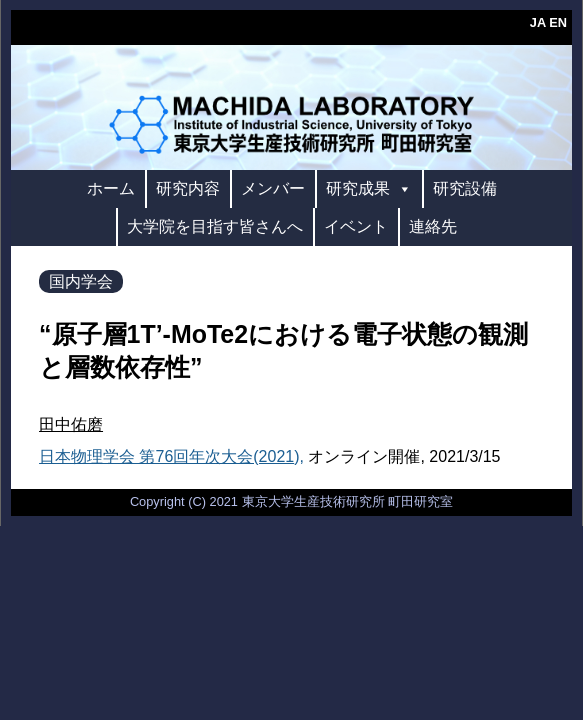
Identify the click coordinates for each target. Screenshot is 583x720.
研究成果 (369, 188)
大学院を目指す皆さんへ (215, 226)
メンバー (273, 188)
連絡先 (433, 226)
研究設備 (465, 188)
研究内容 (188, 188)
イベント (356, 226)
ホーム (111, 188)
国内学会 (81, 281)
